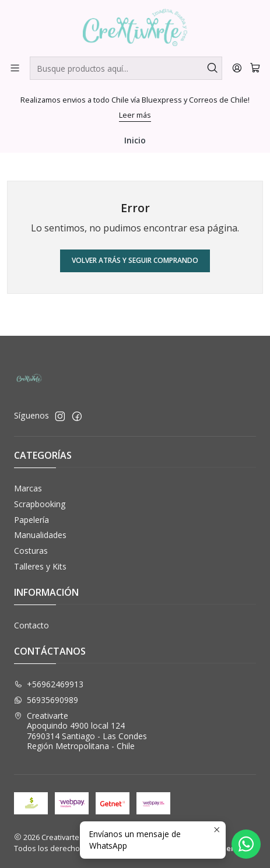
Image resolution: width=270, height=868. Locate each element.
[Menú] (15, 68)
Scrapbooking (40, 504)
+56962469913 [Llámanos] (49, 684)
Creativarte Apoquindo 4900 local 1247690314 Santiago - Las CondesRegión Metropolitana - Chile (80, 731)
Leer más (135, 115)
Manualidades (40, 535)
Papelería (31, 520)
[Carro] (255, 68)
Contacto (31, 625)
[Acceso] (237, 68)
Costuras (31, 551)
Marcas (28, 488)
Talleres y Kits (40, 566)
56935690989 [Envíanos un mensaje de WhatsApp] (46, 700)
